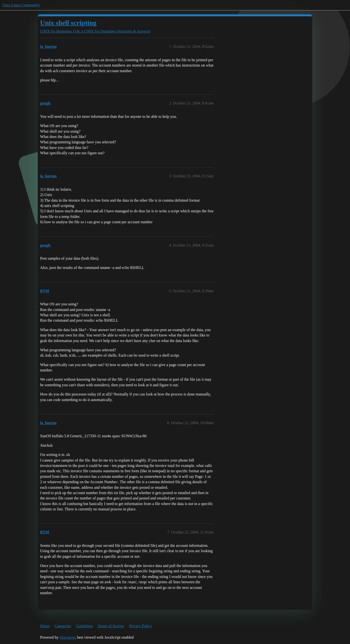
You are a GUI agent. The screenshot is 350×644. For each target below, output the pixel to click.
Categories (63, 626)
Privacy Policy (140, 626)
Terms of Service (111, 626)
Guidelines (84, 626)
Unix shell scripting (68, 23)
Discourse (67, 637)
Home (45, 626)
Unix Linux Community (21, 5)
